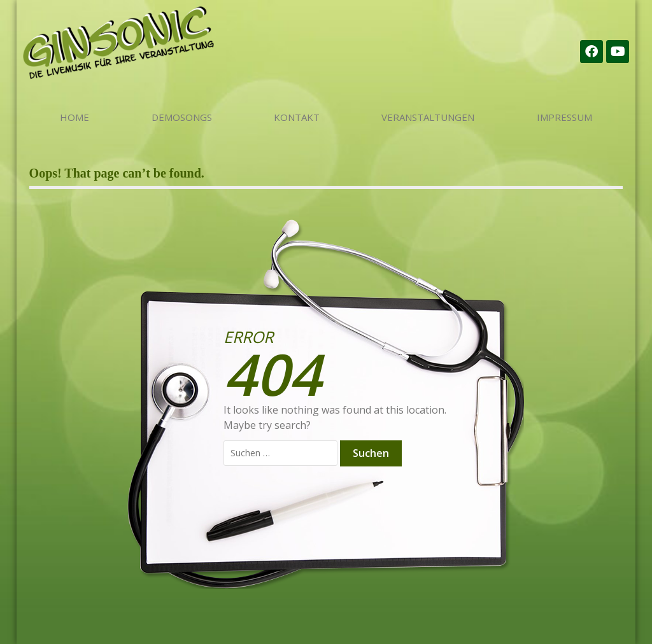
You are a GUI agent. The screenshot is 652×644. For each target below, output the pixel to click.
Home (74, 117)
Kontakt (297, 117)
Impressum (564, 117)
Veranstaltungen (428, 117)
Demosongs (182, 117)
